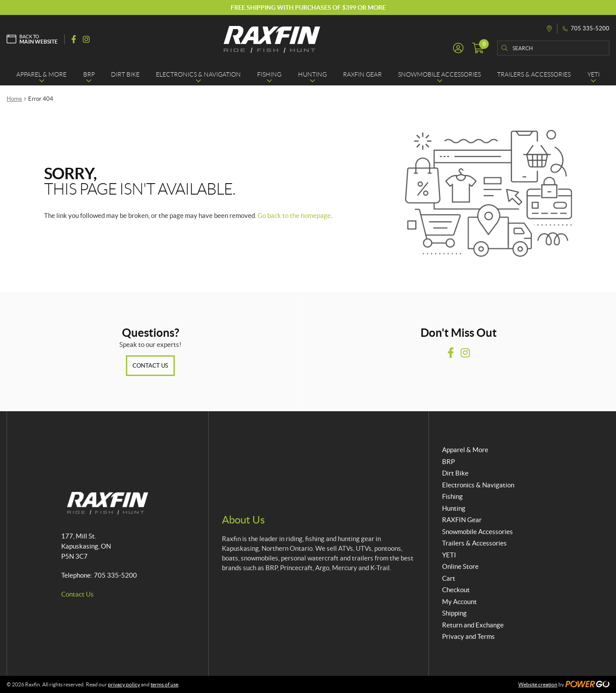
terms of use (164, 684)
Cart (449, 578)
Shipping (454, 613)
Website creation (538, 684)
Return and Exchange (473, 625)
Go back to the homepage (294, 216)
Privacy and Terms (468, 636)
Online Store (460, 566)
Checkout (456, 590)
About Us (243, 520)
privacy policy (124, 684)
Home (14, 99)
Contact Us (150, 366)
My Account (459, 602)
